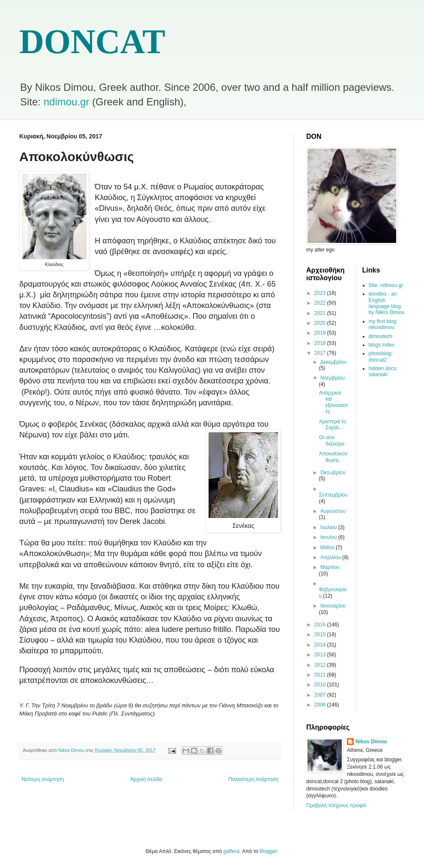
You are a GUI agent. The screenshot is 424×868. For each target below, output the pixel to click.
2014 (321, 645)
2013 (321, 655)
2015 (321, 635)
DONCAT (92, 42)
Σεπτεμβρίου (333, 495)
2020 (321, 323)
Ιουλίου (329, 527)
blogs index (382, 345)
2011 (321, 675)
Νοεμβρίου (333, 378)
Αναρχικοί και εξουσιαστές (334, 402)
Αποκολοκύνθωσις (333, 457)
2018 (321, 343)
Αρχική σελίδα (146, 779)
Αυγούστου (333, 511)
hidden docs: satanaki (383, 371)
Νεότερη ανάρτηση (43, 779)
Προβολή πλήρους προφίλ (336, 805)
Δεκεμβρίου (333, 362)
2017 (321, 353)
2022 (321, 303)
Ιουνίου (329, 537)
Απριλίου (331, 557)
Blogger (268, 851)
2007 (321, 695)
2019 (321, 333)
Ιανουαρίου (333, 606)
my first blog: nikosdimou (383, 324)
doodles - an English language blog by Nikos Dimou (387, 303)
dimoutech (381, 336)
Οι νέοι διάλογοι (332, 440)
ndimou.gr (67, 102)
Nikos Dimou (371, 742)
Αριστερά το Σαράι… (333, 425)
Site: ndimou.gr (386, 285)
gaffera (231, 851)
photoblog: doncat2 (381, 356)
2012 (321, 665)
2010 (321, 685)
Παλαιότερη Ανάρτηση (253, 779)
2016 (321, 625)
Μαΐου (328, 548)
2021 (321, 313)
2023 (321, 293)
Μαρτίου (330, 567)
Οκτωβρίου (333, 473)
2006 (321, 705)
